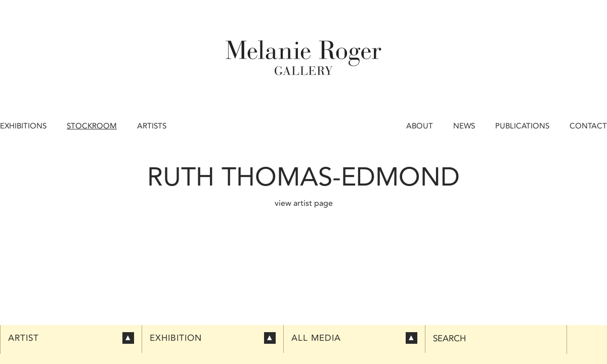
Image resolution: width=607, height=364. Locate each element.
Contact (588, 126)
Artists (152, 126)
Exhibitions (23, 126)
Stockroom (92, 126)
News (464, 126)
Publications (522, 126)
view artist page (304, 203)
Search (449, 338)
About (420, 126)
